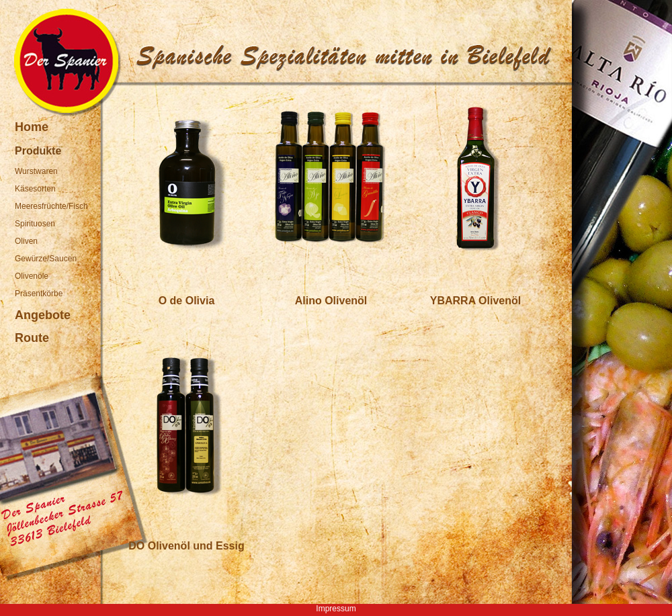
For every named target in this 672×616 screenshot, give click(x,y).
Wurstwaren (36, 171)
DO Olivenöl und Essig (186, 546)
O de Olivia (187, 301)
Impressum (336, 609)
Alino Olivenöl (331, 301)
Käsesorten (35, 189)
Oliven (26, 241)
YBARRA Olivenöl (475, 301)
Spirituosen (35, 224)
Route (32, 338)
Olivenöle (32, 276)
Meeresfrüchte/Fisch (51, 206)
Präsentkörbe (39, 294)
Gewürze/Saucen (46, 259)
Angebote (43, 315)
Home (32, 127)
